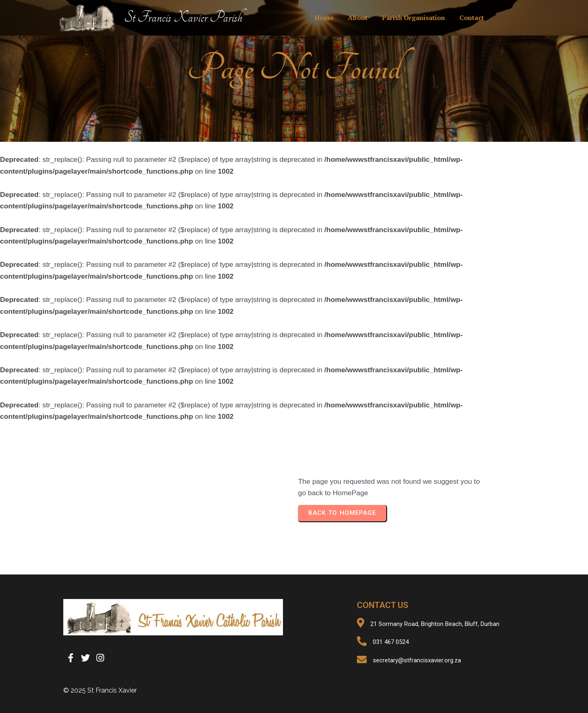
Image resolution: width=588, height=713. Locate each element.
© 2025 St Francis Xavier (100, 690)
